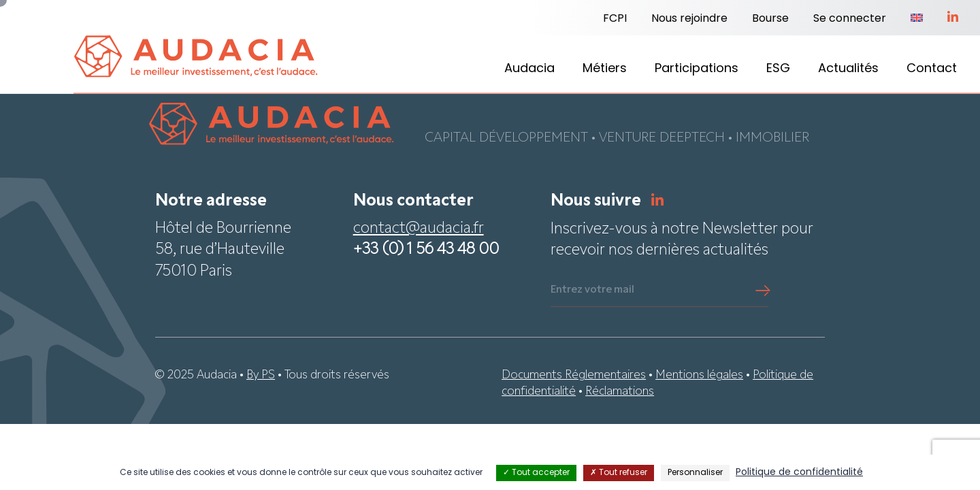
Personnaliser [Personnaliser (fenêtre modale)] (695, 473)
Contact (932, 69)
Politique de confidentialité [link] (799, 473)
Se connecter (850, 19)
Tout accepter (536, 473)
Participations (697, 69)
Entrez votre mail (592, 291)
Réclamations (620, 392)
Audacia (529, 69)
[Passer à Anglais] (917, 19)
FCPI (615, 19)
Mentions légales (699, 376)
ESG (778, 69)
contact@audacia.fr (419, 230)
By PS (261, 376)
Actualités (848, 69)
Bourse (770, 19)
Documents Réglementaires (574, 376)
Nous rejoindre (689, 19)
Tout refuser (619, 473)
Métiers (605, 69)
